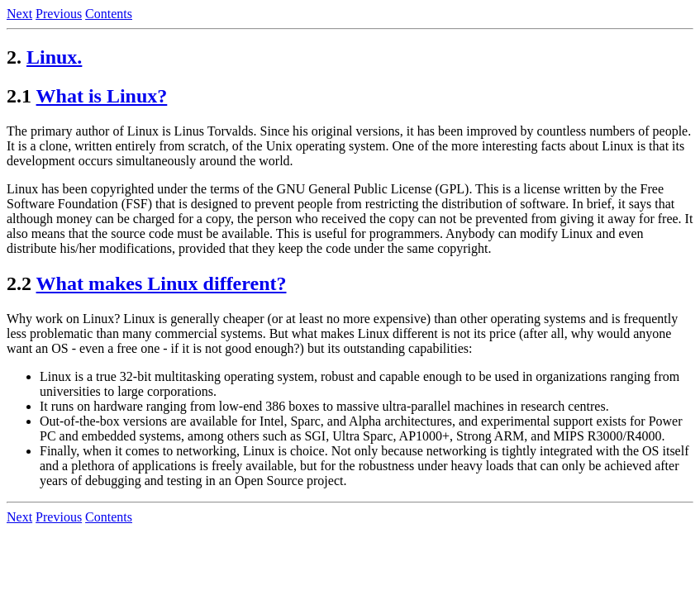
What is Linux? (102, 96)
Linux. (54, 57)
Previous (59, 14)
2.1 (19, 96)
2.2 (19, 283)
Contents (109, 14)
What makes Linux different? (162, 283)
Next (19, 14)
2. (14, 57)
